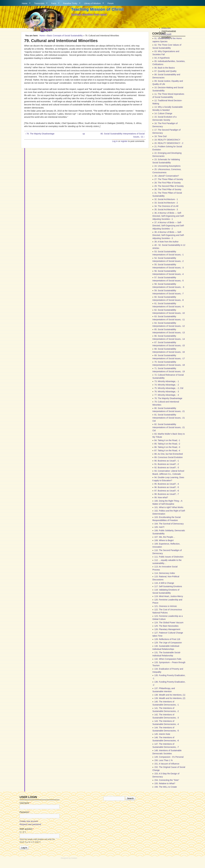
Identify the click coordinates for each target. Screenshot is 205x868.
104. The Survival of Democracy (169, 524)
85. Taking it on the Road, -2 (167, 444)
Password (25, 812)
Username (25, 803)
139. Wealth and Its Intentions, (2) (170, 698)
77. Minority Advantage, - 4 (167, 395)
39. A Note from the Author (166, 242)
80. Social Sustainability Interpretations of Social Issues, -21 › (123, 135)
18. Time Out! (161, 136)
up (84, 134)
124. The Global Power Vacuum (169, 623)
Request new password (30, 824)
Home (25, 3)
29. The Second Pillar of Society (169, 186)
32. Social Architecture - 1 (166, 199)
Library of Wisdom (93, 3)
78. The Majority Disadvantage (168, 398)
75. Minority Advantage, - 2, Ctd (169, 388)
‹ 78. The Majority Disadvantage (40, 134)
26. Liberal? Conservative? (167, 176)
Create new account (29, 821)
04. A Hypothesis (162, 58)
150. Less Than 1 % (163, 760)
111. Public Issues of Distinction (169, 557)
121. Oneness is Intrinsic (166, 606)
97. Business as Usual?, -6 (167, 491)
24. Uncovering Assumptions (167, 166)
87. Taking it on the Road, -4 (167, 451)
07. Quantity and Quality (165, 71)
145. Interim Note (162, 734)
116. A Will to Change (164, 583)
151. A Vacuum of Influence (167, 764)
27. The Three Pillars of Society (169, 179)
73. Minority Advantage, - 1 (167, 381)
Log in (115, 141)
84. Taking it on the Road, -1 (167, 440)
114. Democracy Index (165, 573)
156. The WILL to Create (166, 787)
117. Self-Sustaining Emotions (168, 586)
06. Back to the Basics (165, 68)
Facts (54, 3)
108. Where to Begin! (164, 540)
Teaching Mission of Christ (97, 9)
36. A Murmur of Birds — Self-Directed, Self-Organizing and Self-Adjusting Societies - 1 (168, 216)
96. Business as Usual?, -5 (167, 487)
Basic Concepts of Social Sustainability (65, 36)
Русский (166, 34)
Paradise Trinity (71, 3)
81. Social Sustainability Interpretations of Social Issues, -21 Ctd (169, 418)
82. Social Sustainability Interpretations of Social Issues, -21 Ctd (169, 427)
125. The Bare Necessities (166, 626)
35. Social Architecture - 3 (166, 209)
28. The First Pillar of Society (168, 183)
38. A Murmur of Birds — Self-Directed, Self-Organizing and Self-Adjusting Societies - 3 (168, 235)
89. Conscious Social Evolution (168, 457)
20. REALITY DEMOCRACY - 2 (169, 143)
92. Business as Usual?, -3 (167, 467)
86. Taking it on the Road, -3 (167, 447)
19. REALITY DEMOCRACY (167, 140)
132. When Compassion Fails (168, 659)
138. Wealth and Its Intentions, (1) (170, 695)
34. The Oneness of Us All (166, 206)
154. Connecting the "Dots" (167, 780)
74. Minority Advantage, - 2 (167, 385)
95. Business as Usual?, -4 (167, 484)
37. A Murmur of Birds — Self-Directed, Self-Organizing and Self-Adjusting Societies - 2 (168, 226)
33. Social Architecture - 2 (166, 203)
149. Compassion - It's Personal (169, 757)
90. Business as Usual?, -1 (167, 461)
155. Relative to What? (165, 783)
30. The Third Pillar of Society (168, 189)
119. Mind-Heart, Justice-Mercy (169, 596)
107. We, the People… (165, 537)
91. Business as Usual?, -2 (167, 464)
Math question (27, 829)
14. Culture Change (163, 113)
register (124, 141)
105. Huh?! (159, 527)
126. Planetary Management (167, 629)
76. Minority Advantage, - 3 (167, 392)
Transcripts (40, 3)
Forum (111, 3)
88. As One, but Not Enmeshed (169, 454)
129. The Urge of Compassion (168, 643)
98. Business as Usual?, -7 (167, 494)
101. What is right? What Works (169, 507)
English (166, 28)
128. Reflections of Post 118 (167, 639)
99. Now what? (161, 497)
